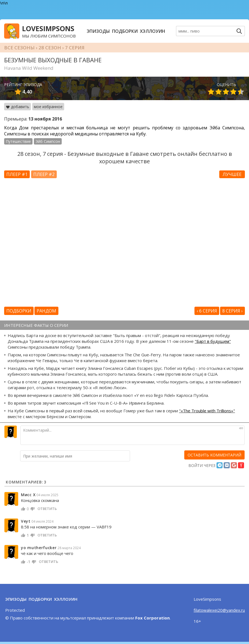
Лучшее (232, 174)
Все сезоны (19, 48)
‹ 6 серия (207, 311)
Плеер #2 (44, 174)
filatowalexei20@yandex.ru (219, 610)
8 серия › (232, 311)
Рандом (46, 311)
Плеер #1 (17, 174)
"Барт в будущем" (213, 341)
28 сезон (50, 48)
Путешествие (18, 141)
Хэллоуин (153, 31)
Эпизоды (98, 31)
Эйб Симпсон (48, 141)
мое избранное (48, 107)
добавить (17, 107)
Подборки (125, 31)
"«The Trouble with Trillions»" (207, 411)
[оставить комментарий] (214, 455)
